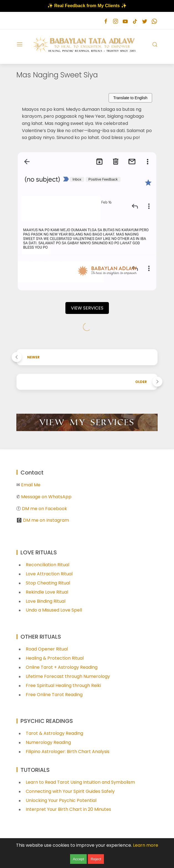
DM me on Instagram (46, 520)
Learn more (146, 845)
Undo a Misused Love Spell (54, 610)
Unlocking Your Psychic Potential (61, 800)
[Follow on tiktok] (135, 21)
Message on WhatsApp (46, 497)
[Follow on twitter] (144, 21)
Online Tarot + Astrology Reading (62, 667)
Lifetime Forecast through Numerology (68, 676)
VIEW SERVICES (87, 308)
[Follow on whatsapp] (154, 21)
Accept (79, 859)
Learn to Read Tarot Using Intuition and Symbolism (80, 782)
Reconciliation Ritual (48, 565)
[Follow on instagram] (115, 21)
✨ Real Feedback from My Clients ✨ (87, 6)
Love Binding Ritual (46, 601)
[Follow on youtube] (125, 21)
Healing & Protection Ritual (55, 658)
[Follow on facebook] (106, 21)
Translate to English (130, 98)
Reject (96, 859)
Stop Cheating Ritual (48, 583)
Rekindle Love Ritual (47, 592)
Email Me (31, 485)
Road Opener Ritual (47, 649)
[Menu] (20, 44)
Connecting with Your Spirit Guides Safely (70, 791)
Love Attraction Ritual (49, 574)
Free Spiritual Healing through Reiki (63, 685)
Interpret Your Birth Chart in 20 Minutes (68, 809)
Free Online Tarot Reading (54, 695)
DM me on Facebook (44, 509)
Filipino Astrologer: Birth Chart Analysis (68, 752)
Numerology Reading (48, 742)
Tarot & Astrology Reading (54, 733)
